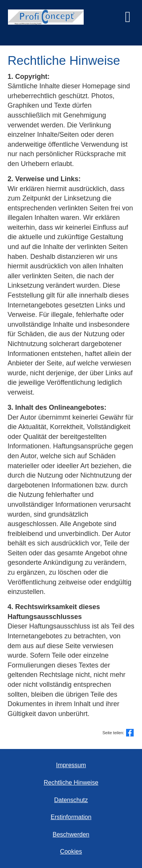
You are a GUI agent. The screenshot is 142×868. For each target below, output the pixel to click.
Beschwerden (71, 834)
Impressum (71, 765)
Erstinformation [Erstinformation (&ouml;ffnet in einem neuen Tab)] (71, 817)
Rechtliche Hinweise (71, 783)
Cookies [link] (71, 852)
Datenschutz (71, 800)
